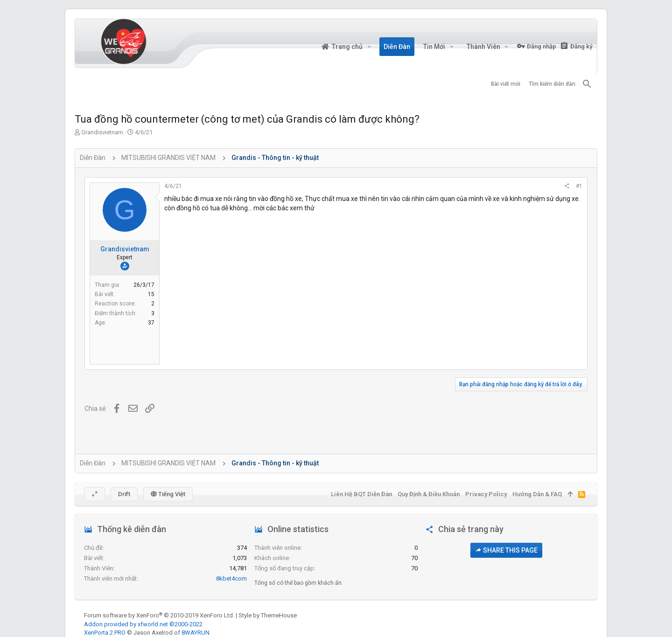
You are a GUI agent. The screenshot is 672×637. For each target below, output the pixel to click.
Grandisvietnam (102, 132)
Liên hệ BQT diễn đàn (361, 494)
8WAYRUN (196, 633)
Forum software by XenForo (159, 615)
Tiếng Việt (168, 494)
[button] (369, 47)
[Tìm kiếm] (587, 84)
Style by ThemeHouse (268, 615)
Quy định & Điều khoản (429, 494)
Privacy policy (486, 494)
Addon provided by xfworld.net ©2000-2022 (143, 624)
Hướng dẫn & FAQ (537, 494)
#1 (579, 186)
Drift (124, 494)
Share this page (506, 550)
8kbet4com (231, 578)
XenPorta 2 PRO (105, 633)
